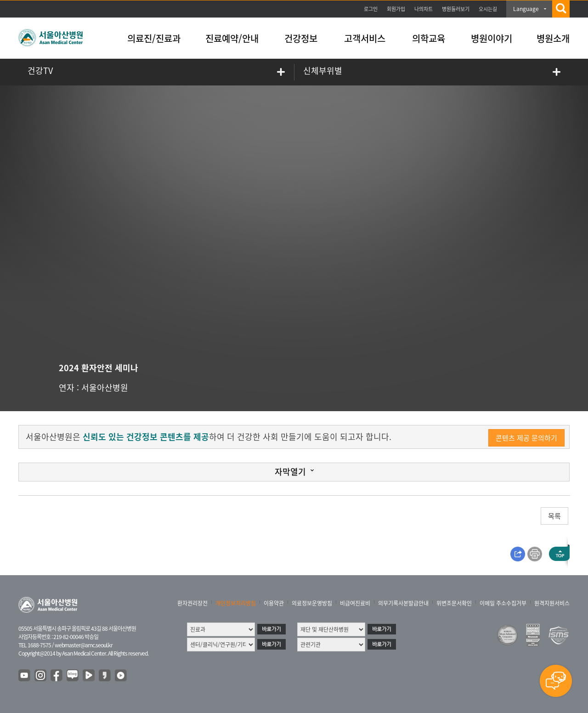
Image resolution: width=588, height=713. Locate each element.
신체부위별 (323, 71)
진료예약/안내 (232, 38)
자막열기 (290, 472)
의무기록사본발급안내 (403, 603)
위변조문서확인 (454, 603)
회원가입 (396, 9)
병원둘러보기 (456, 9)
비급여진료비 (355, 603)
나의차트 (424, 9)
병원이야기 (492, 38)
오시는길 (488, 9)
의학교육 (429, 38)
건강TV (40, 71)
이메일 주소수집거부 (503, 603)
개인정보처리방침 (236, 603)
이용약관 (274, 603)
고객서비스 (365, 38)
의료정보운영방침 (312, 603)
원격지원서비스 (552, 603)
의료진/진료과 (154, 38)
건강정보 (301, 38)
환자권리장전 (192, 603)
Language (526, 9)
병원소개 (553, 38)
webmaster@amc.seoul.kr (84, 645)
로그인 (371, 9)
